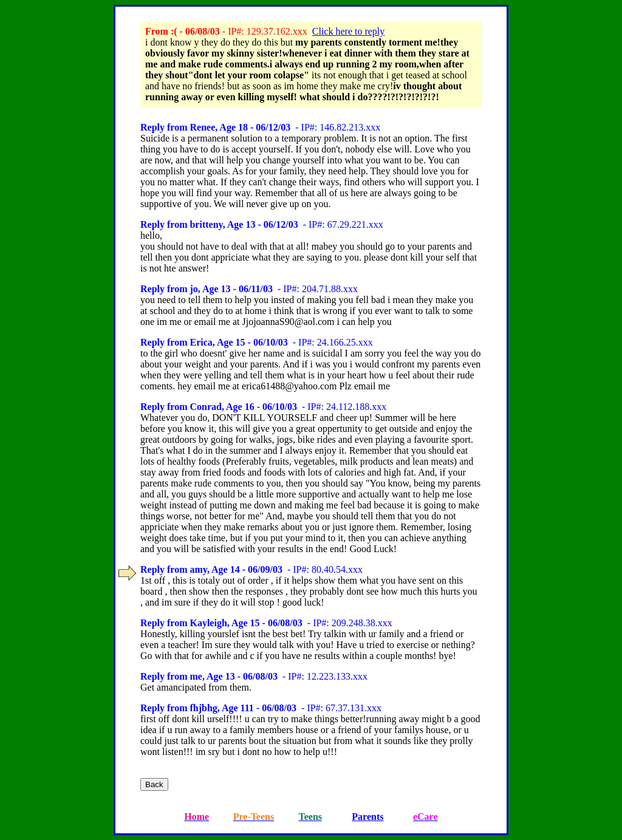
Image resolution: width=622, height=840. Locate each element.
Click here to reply (349, 31)
